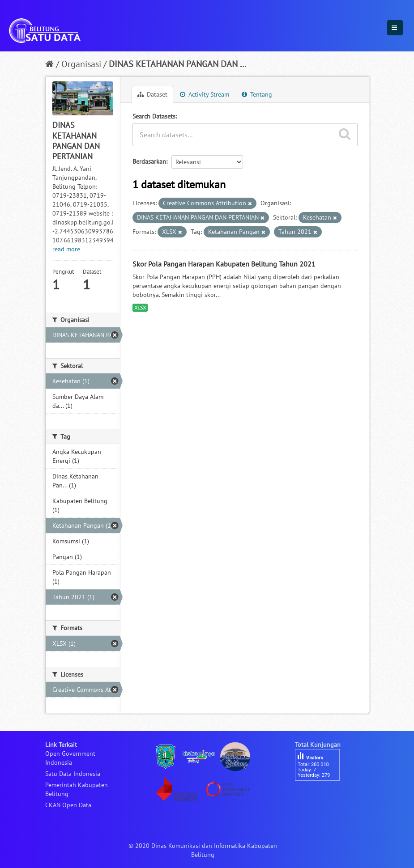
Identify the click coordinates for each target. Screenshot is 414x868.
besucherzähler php (322, 796)
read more (66, 249)
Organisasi (81, 64)
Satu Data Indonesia (73, 774)
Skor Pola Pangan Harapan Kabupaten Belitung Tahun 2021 (224, 264)
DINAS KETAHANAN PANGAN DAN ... (177, 64)
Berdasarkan (149, 161)
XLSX (140, 307)
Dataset (152, 94)
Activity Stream (205, 94)
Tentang (257, 94)
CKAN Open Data (68, 805)
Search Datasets (154, 116)
